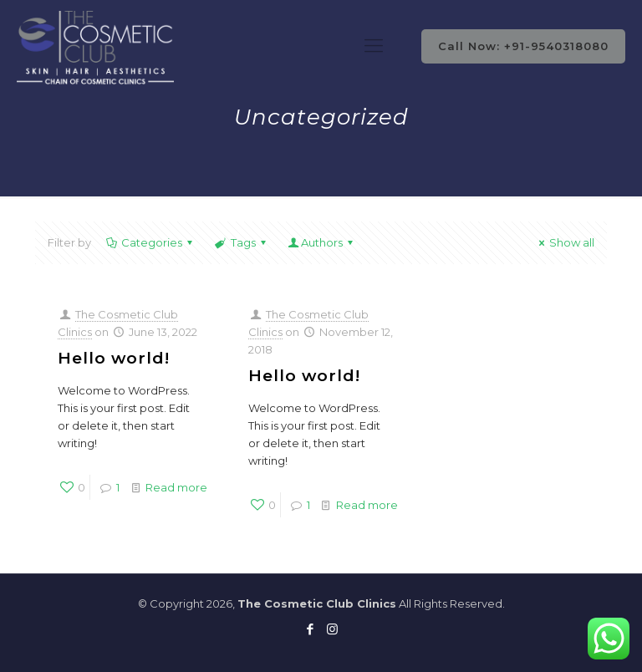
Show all (564, 242)
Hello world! (114, 358)
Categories (150, 242)
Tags (241, 242)
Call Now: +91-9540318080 (523, 46)
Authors (322, 242)
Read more (176, 487)
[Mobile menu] (374, 46)
